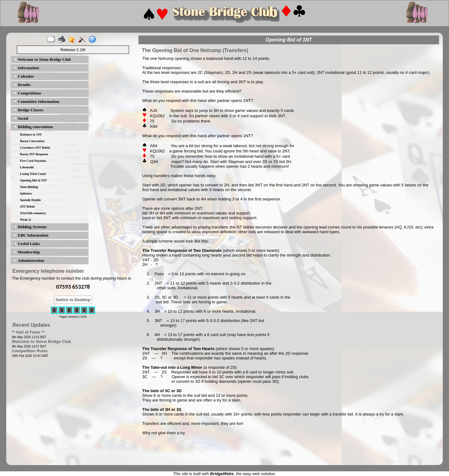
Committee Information (36, 101)
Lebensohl (27, 167)
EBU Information (31, 235)
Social (21, 118)
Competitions (27, 93)
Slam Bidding (29, 187)
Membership (27, 252)
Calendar (24, 76)
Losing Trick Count (33, 174)
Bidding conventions (33, 127)
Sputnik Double (30, 200)
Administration (29, 260)
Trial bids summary (33, 213)
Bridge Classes (29, 110)
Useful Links (27, 244)
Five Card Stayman (33, 161)
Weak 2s (26, 220)
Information (26, 68)
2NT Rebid (27, 207)
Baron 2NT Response (34, 154)
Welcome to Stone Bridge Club (42, 59)
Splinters (26, 193)
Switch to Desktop (73, 300)
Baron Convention (32, 141)
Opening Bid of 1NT (33, 180)
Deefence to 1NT (31, 135)
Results (22, 85)
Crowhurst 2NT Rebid (35, 148)
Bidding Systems (30, 227)
